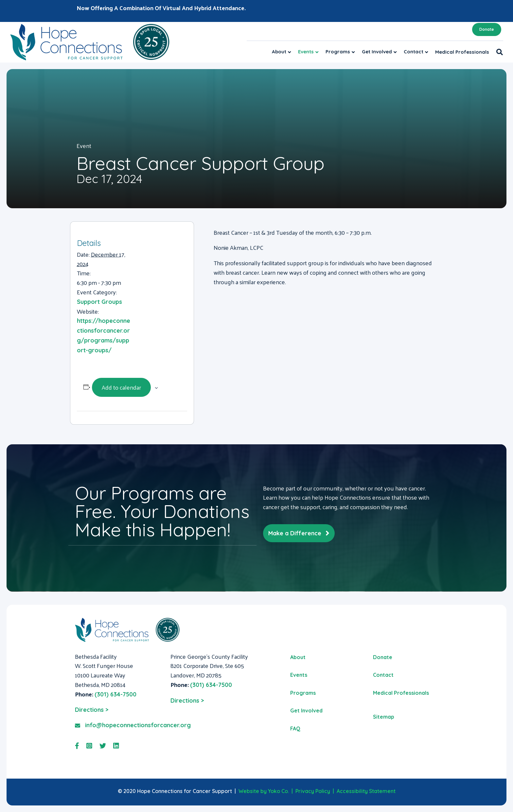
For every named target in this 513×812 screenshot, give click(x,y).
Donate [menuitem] (383, 657)
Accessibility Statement (366, 791)
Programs (338, 52)
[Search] (498, 52)
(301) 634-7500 (115, 694)
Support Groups (99, 302)
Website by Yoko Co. (264, 791)
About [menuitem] (298, 657)
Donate (487, 29)
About (279, 52)
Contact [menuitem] (383, 675)
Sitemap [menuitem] (384, 717)
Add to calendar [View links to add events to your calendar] (121, 387)
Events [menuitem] (299, 675)
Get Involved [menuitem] (306, 710)
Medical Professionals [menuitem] (401, 693)
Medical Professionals (462, 52)
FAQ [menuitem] (295, 729)
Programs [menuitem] (303, 693)
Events (306, 52)
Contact (414, 52)
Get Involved (377, 52)
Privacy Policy (313, 791)
